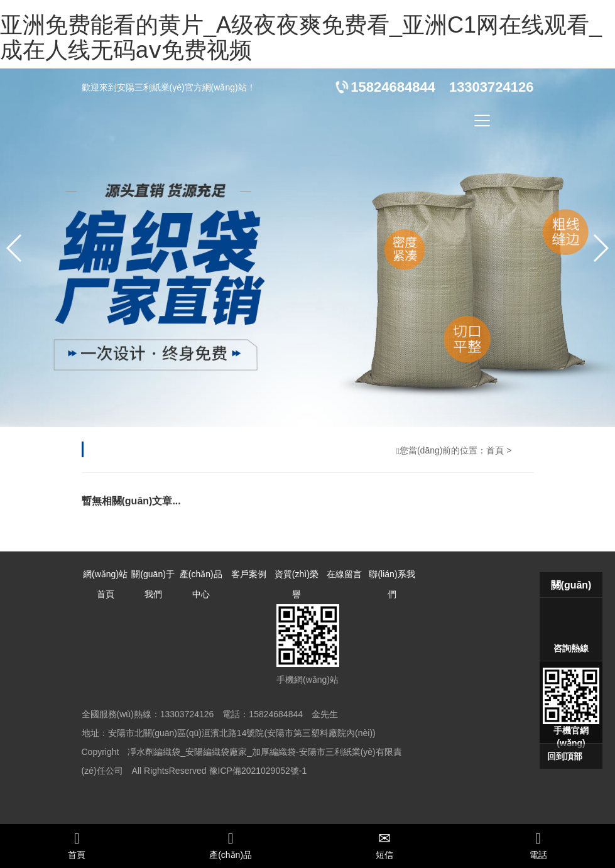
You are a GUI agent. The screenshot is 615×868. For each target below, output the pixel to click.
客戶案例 (249, 574)
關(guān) (571, 585)
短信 (385, 845)
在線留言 (344, 574)
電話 (538, 845)
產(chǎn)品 (231, 845)
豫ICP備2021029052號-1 (258, 771)
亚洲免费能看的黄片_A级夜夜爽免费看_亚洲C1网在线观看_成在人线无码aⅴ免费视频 (301, 37)
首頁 (495, 450)
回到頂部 (565, 756)
